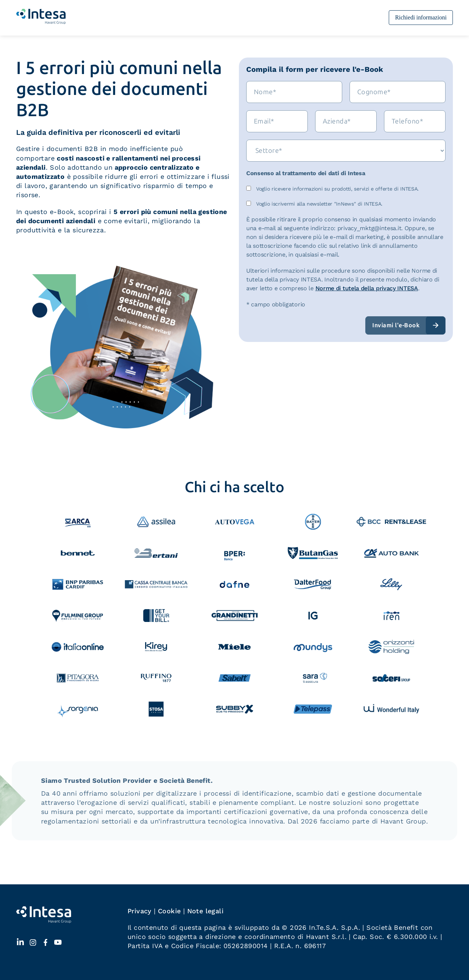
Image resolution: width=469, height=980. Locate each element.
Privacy (140, 911)
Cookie (169, 911)
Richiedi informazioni (421, 17)
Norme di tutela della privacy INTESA (367, 288)
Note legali (205, 911)
